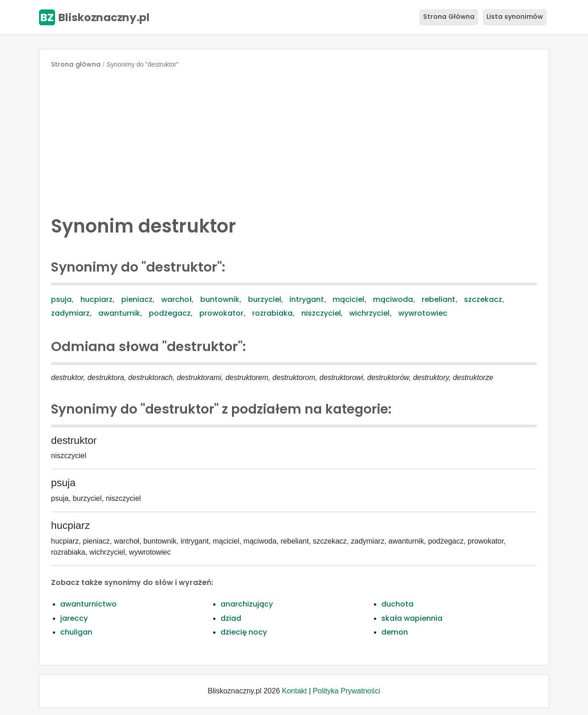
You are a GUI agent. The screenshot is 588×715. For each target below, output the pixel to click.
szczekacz (483, 299)
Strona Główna (449, 17)
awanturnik (119, 313)
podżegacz (170, 313)
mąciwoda (393, 299)
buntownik (220, 299)
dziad (231, 618)
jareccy (74, 618)
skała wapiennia (412, 618)
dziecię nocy (244, 632)
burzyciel (265, 299)
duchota (397, 604)
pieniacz (137, 299)
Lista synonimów (515, 17)
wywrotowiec (423, 313)
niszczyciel (321, 313)
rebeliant (438, 299)
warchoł (176, 299)
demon (395, 632)
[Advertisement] (294, 140)
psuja (61, 299)
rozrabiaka (272, 313)
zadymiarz (70, 313)
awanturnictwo (88, 604)
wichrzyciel (369, 313)
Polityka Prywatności (347, 691)
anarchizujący (247, 604)
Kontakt (294, 691)
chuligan (76, 632)
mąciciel (348, 299)
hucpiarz (96, 299)
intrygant (307, 299)
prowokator (221, 313)
